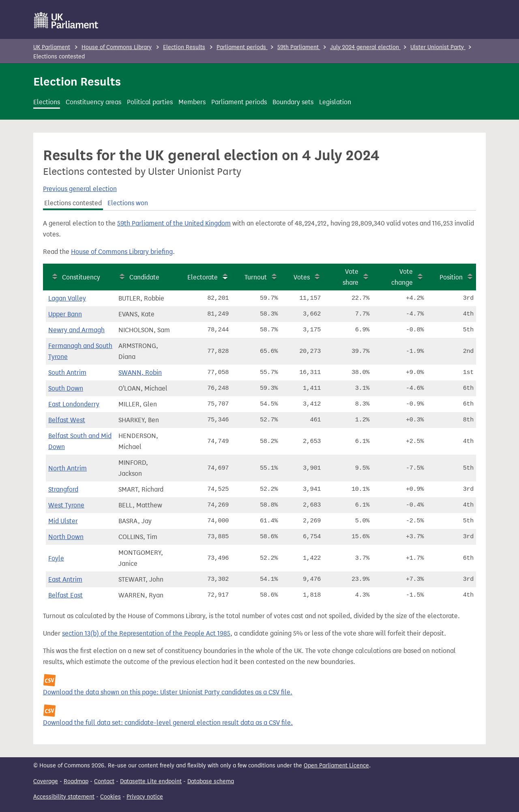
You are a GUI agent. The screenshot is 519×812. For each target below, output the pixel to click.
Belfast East (65, 595)
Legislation (335, 102)
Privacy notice (145, 797)
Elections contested (73, 203)
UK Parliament (52, 47)
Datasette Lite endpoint (151, 781)
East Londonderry (74, 404)
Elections (47, 102)
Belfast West (67, 420)
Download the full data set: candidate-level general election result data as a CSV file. (168, 723)
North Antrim (68, 468)
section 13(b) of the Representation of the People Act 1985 (146, 633)
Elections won (128, 203)
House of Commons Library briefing (122, 252)
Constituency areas (93, 102)
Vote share (351, 277)
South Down (66, 388)
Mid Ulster (63, 521)
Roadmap (76, 781)
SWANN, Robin (140, 373)
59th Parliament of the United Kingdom (174, 223)
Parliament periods (242, 47)
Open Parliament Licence (336, 766)
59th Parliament (299, 47)
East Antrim (65, 579)
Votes (302, 277)
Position (451, 277)
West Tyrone (66, 505)
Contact (104, 781)
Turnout (256, 277)
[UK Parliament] (66, 20)
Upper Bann (65, 314)
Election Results (184, 47)
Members (192, 102)
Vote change (402, 277)
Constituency (81, 277)
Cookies (110, 797)
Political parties (150, 102)
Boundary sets (293, 102)
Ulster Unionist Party (438, 47)
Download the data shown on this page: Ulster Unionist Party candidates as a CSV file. (168, 692)
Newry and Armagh (76, 330)
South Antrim (67, 373)
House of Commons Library (117, 47)
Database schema (211, 781)
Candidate (144, 277)
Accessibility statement (64, 797)
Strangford (63, 489)
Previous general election (80, 189)
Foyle (56, 558)
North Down (66, 537)
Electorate (203, 277)
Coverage (46, 781)
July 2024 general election (365, 47)
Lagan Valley (67, 298)
